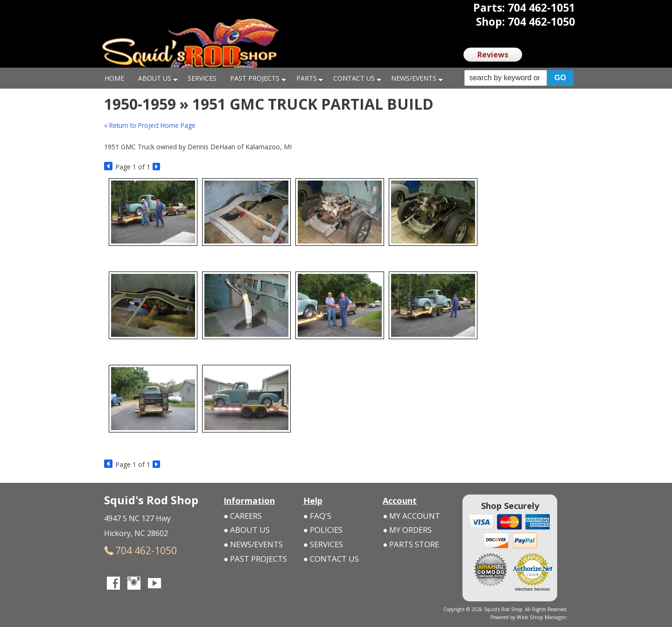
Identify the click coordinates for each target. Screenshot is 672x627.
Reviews (493, 55)
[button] (519, 78)
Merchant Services (533, 589)
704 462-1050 (132, 549)
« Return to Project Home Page (152, 125)
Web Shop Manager (546, 616)
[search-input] (506, 78)
